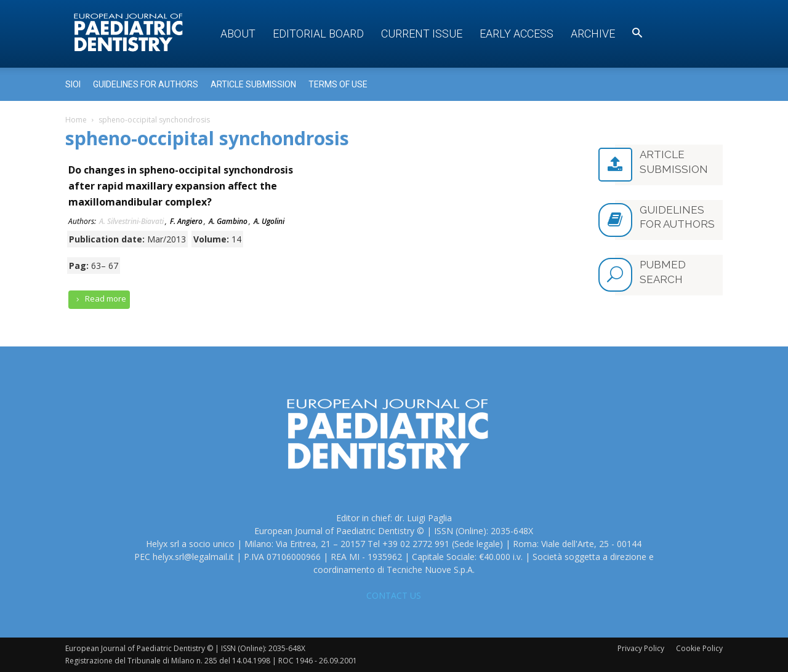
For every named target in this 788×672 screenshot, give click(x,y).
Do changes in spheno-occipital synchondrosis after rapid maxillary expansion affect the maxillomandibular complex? (181, 186)
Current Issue (422, 34)
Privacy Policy (641, 648)
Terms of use (338, 84)
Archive (593, 34)
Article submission (253, 84)
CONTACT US (394, 595)
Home (76, 120)
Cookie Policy (699, 648)
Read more (99, 299)
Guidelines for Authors (146, 84)
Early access (517, 34)
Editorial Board (318, 34)
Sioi (73, 84)
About (238, 34)
